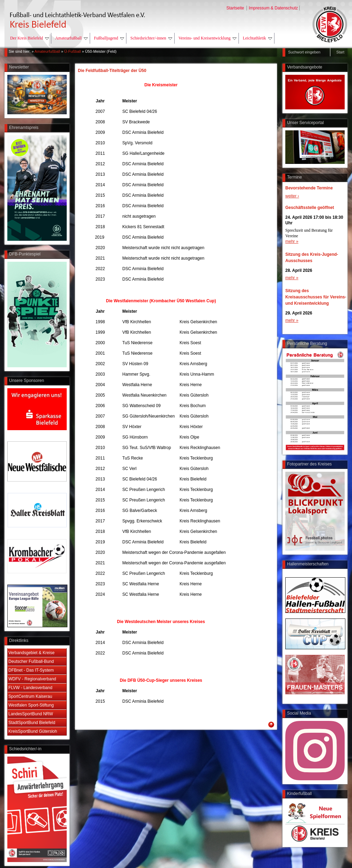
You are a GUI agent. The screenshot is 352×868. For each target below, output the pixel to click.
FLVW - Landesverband (30, 688)
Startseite (236, 8)
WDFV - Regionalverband (32, 679)
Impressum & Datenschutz (273, 8)
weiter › (292, 196)
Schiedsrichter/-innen (151, 38)
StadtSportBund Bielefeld (32, 723)
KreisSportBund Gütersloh (33, 731)
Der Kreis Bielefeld (30, 38)
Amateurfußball (71, 38)
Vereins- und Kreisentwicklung (207, 38)
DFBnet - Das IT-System (31, 670)
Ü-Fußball (72, 51)
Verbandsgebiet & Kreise (31, 653)
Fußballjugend (109, 38)
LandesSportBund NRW (31, 714)
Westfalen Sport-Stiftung (31, 705)
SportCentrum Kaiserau (30, 696)
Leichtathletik (257, 38)
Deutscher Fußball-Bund (31, 661)
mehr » (292, 241)
